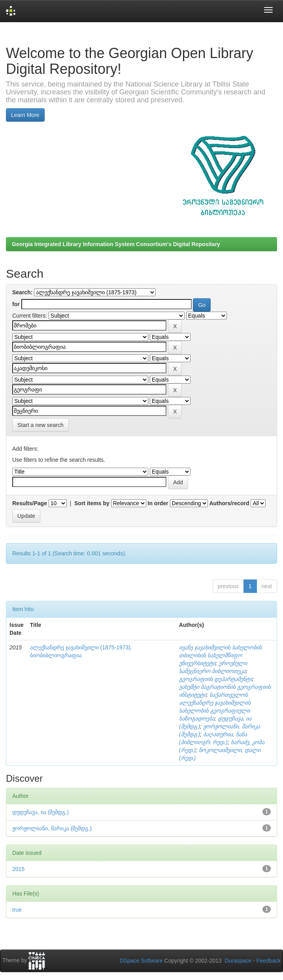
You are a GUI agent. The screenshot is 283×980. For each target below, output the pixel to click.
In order (158, 503)
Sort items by (92, 503)
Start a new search (41, 425)
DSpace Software (141, 961)
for (16, 304)
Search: (22, 292)
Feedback (269, 961)
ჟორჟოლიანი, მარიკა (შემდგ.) (52, 828)
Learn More (25, 115)
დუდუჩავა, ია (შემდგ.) (41, 812)
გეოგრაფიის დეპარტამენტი (216, 679)
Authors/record (229, 503)
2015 (18, 869)
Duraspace (238, 961)
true (17, 910)
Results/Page (30, 503)
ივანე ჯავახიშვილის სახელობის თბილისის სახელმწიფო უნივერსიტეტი (220, 655)
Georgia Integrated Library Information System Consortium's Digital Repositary (116, 244)
